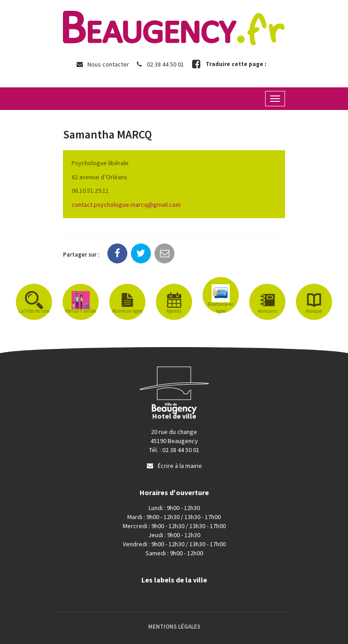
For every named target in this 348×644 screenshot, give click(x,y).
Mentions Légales (174, 627)
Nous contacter (102, 64)
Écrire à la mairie (174, 466)
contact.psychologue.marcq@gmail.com (126, 205)
